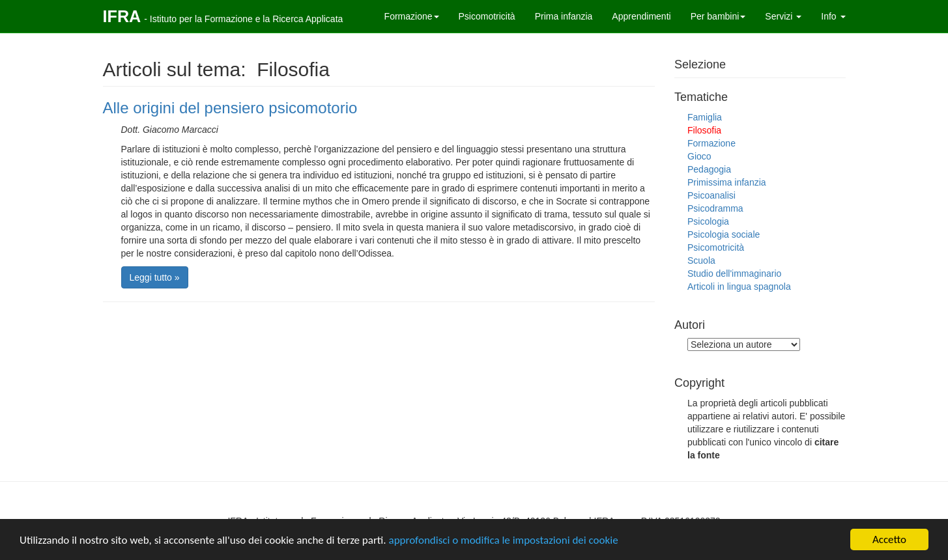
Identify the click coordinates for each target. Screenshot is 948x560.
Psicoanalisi (711, 195)
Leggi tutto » (155, 277)
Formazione (412, 16)
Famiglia (705, 117)
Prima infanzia (564, 16)
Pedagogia (709, 169)
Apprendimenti (641, 16)
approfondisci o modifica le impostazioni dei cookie (503, 540)
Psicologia (708, 221)
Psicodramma (715, 208)
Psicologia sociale (724, 234)
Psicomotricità (487, 16)
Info (833, 16)
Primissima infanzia (727, 182)
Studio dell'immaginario (734, 273)
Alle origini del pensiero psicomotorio (230, 108)
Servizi (783, 16)
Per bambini (718, 16)
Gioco (699, 156)
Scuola (701, 260)
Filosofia (704, 130)
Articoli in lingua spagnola (739, 287)
